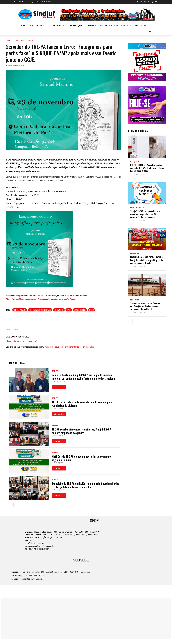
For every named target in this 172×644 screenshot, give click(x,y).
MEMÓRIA (135, 300)
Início (10, 40)
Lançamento (59, 310)
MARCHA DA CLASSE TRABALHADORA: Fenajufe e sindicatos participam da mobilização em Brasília (147, 260)
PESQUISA (135, 162)
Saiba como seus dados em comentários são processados (69, 347)
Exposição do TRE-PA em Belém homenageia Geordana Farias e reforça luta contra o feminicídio (85, 485)
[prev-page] (11, 505)
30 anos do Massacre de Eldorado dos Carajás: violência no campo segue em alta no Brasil (145, 306)
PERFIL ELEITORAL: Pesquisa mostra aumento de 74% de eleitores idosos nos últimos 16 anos (147, 168)
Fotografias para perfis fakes (40, 310)
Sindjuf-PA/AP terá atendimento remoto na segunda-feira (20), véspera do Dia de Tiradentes (145, 214)
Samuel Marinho (80, 310)
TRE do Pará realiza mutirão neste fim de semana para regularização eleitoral (82, 404)
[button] (150, 32)
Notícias (20, 40)
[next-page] (15, 505)
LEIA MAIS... (59, 387)
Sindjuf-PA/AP (137, 208)
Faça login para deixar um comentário (23, 341)
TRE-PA (31, 40)
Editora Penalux (20, 310)
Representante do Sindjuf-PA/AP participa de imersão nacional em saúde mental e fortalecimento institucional (84, 377)
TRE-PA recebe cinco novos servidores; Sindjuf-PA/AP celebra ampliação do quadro (81, 431)
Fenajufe (135, 254)
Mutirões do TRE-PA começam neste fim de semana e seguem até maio (81, 458)
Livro (69, 310)
